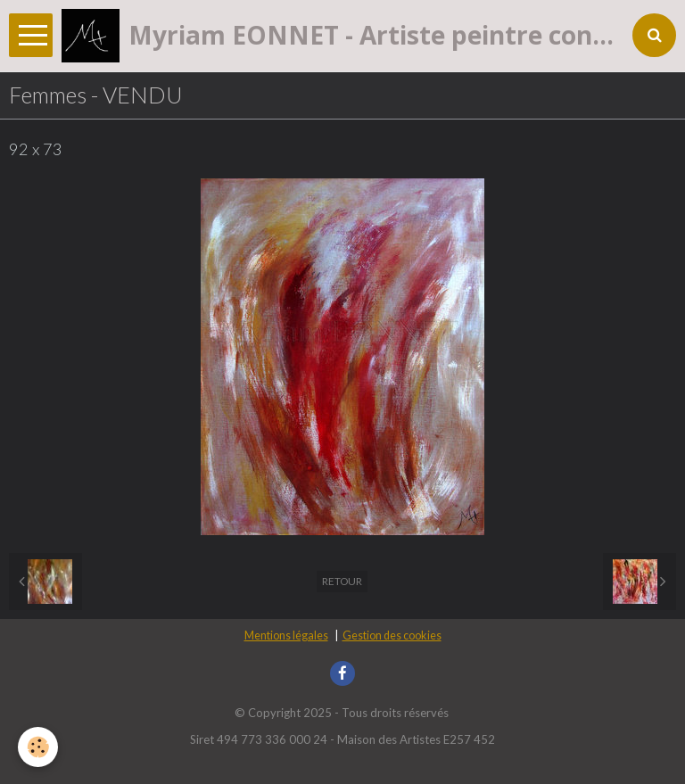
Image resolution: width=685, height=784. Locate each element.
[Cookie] (38, 747)
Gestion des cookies (392, 635)
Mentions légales (286, 635)
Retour (342, 581)
